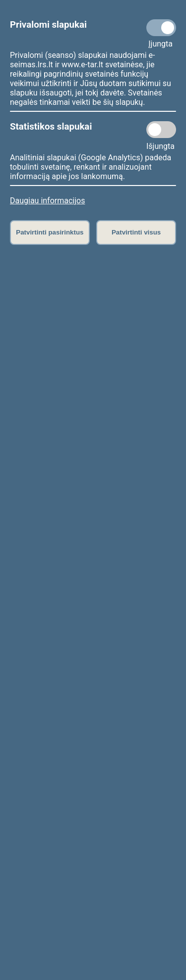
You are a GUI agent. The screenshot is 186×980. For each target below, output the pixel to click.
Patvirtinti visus (136, 232)
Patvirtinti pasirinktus (50, 232)
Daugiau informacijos (47, 201)
